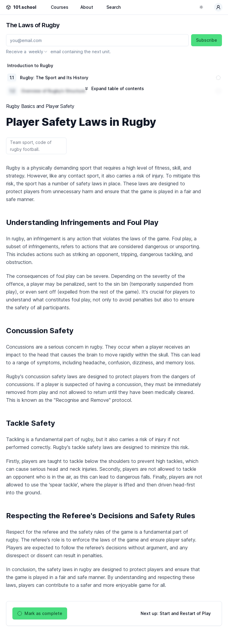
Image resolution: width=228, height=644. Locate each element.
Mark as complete (40, 613)
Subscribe (207, 40)
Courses (60, 7)
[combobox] (38, 52)
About (87, 7)
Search (114, 7)
